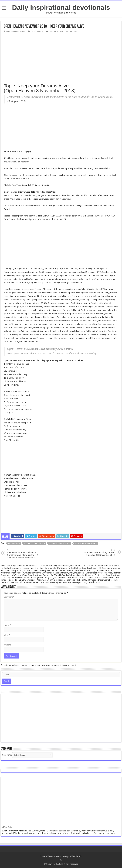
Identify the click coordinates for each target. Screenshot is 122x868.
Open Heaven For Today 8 (86, 543)
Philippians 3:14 (17, 101)
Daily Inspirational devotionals (61, 7)
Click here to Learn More (104, 833)
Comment (9, 597)
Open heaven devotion (34, 543)
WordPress (56, 856)
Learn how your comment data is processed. (56, 665)
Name (7, 625)
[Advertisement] (61, 57)
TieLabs (79, 856)
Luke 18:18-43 (42, 185)
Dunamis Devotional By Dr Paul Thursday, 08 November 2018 (99, 553)
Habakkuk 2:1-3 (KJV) (20, 152)
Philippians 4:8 (97, 307)
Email (7, 635)
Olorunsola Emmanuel (16, 31)
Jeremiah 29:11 (94, 272)
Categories (7, 755)
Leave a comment (56, 31)
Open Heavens (37, 31)
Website (7, 645)
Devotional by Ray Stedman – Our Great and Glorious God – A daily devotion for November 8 (23, 554)
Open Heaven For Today (60, 543)
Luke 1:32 (66, 199)
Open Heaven (14, 543)
